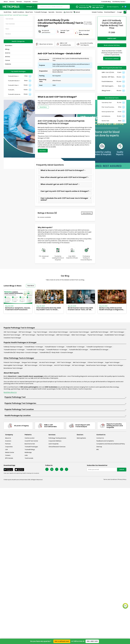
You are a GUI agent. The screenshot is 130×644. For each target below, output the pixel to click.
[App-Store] (125, 7)
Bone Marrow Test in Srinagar (13, 368)
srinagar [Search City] (30, 7)
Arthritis (8, 57)
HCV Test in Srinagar (46, 365)
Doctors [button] (12, 2)
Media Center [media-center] (10, 452)
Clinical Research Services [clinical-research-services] (57, 447)
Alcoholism (9, 46)
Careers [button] (35, 2)
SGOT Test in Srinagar (64, 362)
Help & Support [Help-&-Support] (113, 7)
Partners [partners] (8, 444)
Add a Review (87, 213)
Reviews (8, 34)
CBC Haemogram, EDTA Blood (108, 86)
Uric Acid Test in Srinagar (47, 362)
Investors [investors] (8, 441)
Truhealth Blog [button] (106, 2)
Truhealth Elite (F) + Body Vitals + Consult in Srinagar (56, 352)
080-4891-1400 (92, 641)
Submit (122, 469)
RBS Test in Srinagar (31, 365)
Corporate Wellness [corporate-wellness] (55, 441)
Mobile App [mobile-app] (28, 452)
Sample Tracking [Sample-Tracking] (97, 12)
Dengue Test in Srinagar (30, 362)
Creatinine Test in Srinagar (12, 338)
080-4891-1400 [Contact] (98, 8)
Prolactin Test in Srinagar (12, 362)
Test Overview (10, 24)
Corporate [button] (27, 2)
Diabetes (8, 64)
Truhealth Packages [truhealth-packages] (31, 447)
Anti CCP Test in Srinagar (21, 15)
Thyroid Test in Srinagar (95, 335)
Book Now (43, 151)
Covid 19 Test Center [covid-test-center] (31, 441)
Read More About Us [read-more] (10, 392)
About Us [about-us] (8, 438)
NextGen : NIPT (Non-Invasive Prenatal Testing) (108, 76)
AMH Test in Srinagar (63, 335)
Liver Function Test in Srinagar (79, 332)
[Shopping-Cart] (125, 12)
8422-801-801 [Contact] (84, 8)
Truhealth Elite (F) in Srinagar (99, 350)
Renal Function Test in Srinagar (96, 365)
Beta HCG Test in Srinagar (12, 335)
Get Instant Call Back (112, 58)
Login (120, 12)
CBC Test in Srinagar (10, 332)
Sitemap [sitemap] (99, 447)
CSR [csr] (6, 450)
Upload (77, 12)
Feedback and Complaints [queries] (105, 441)
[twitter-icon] (52, 469)
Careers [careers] (8, 455)
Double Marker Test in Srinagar (115, 335)
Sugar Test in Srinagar (112, 362)
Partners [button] (19, 2)
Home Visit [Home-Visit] (68, 12)
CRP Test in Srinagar (29, 335)
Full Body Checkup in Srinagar (13, 347)
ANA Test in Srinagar (79, 362)
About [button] (6, 2)
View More (31, 286)
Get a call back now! (62, 641)
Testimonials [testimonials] (29, 458)
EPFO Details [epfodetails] (9, 458)
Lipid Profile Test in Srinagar (99, 332)
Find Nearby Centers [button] (119, 2)
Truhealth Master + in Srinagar (55, 347)
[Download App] (8, 470)
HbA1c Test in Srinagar (79, 335)
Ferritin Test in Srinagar (116, 365)
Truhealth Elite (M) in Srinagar (78, 350)
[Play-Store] (123, 7)
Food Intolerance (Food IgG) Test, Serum (107, 81)
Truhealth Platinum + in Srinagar (57, 350)
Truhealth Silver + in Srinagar (75, 347)
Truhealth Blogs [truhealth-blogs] (30, 450)
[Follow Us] (47, 469)
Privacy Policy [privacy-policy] (122, 479)
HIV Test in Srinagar (78, 365)
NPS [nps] (98, 450)
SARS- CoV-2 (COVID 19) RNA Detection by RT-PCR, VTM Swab (108, 72)
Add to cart (112, 38)
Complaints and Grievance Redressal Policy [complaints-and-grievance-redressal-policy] (111, 444)
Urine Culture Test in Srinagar (58, 332)
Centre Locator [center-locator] (30, 438)
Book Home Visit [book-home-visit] (30, 444)
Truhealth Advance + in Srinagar (14, 350)
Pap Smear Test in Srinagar (46, 335)
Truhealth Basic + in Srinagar (34, 347)
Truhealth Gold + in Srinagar (35, 350)
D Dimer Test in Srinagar (96, 362)
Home (2, 15)
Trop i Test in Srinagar (40, 332)
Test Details (9, 19)
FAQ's (7, 29)
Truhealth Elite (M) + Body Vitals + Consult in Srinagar (21, 352)
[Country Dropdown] (113, 7)
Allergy (7, 49)
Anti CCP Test (9, 15)
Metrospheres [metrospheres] (81, 438)
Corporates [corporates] (9, 447)
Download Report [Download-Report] (110, 12)
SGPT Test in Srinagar (117, 332)
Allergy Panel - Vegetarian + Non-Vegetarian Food (108, 90)
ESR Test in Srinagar (25, 332)
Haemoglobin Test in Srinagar (13, 365)
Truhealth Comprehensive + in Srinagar (99, 347)
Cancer (8, 60)
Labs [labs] (26, 455)
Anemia (8, 53)
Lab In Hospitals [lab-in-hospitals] (54, 444)
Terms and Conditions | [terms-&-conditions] (111, 479)
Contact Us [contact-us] (100, 438)
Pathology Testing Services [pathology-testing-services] (57, 438)
